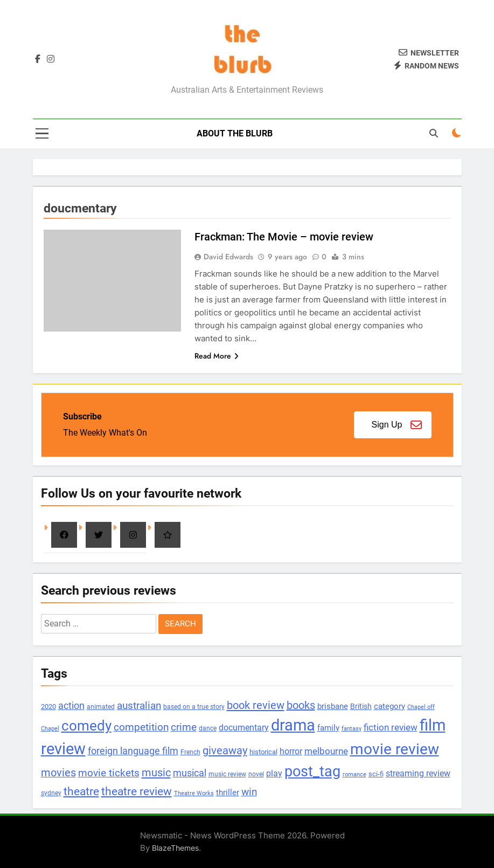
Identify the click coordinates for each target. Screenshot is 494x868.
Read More (217, 356)
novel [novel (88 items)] (256, 774)
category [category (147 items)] (389, 706)
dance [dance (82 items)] (208, 728)
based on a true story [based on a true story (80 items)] (194, 707)
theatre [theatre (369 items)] (81, 791)
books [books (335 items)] (301, 705)
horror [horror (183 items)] (291, 751)
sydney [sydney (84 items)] (51, 793)
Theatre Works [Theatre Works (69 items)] (194, 793)
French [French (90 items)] (190, 752)
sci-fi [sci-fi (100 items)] (376, 774)
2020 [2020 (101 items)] (48, 707)
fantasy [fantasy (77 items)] (352, 728)
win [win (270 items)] (249, 792)
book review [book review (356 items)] (256, 705)
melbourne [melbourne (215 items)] (326, 751)
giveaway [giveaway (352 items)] (225, 750)
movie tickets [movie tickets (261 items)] (109, 773)
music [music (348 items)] (156, 773)
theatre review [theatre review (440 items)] (137, 791)
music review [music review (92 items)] (227, 774)
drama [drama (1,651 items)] (293, 725)
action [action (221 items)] (71, 706)
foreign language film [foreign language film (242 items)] (133, 751)
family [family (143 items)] (328, 728)
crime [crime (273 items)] (184, 727)
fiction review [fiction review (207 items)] (391, 727)
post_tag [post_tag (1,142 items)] (312, 771)
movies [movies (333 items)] (58, 773)
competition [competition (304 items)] (141, 727)
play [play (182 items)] (274, 773)
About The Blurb (235, 133)
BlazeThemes (175, 848)
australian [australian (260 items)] (139, 706)
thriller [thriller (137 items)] (228, 793)
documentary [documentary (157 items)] (244, 728)
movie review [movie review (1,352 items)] (395, 749)
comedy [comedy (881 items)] (86, 726)
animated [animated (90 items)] (101, 707)
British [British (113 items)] (361, 706)
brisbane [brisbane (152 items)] (333, 706)
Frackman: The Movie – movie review (284, 237)
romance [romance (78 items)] (354, 774)
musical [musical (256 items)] (190, 773)
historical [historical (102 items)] (263, 752)
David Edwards (228, 257)
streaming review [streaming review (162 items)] (418, 773)
